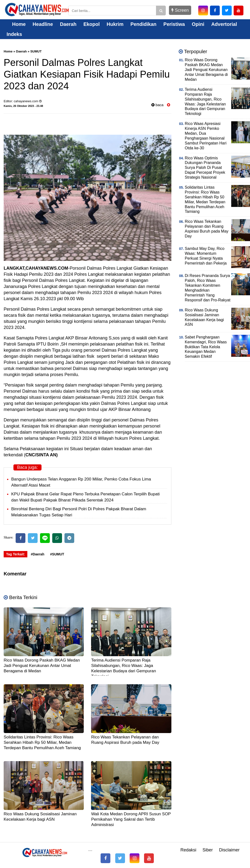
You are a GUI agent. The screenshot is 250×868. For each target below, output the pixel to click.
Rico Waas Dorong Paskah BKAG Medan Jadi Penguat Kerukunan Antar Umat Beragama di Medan (42, 666)
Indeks (14, 34)
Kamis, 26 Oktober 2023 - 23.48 (23, 106)
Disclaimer (229, 850)
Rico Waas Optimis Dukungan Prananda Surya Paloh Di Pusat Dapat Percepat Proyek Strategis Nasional (205, 168)
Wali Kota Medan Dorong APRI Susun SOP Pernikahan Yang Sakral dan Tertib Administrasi (131, 819)
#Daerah (37, 554)
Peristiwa (174, 24)
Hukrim (115, 24)
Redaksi (188, 850)
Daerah (68, 24)
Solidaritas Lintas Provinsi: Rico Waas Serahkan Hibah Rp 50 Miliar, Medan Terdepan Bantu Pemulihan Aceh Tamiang (42, 742)
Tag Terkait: (16, 554)
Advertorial (224, 24)
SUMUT (36, 51)
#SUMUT (57, 554)
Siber (208, 850)
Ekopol (92, 24)
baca (157, 105)
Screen (180, 10)
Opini (198, 24)
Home (16, 24)
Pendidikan (143, 24)
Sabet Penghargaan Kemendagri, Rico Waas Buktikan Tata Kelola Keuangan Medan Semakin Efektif (206, 347)
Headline (43, 24)
